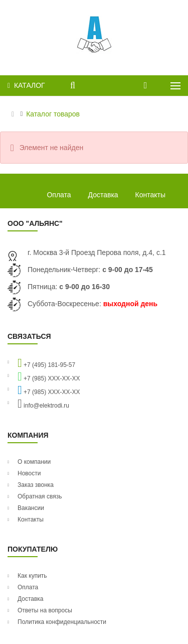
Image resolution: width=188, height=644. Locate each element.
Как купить (32, 576)
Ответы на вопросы (45, 610)
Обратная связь (40, 496)
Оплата (59, 195)
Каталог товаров (53, 114)
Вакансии (31, 508)
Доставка (103, 195)
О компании (34, 462)
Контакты (150, 195)
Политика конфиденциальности (62, 622)
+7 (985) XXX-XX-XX (49, 376)
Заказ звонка (36, 485)
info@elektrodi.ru (43, 404)
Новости (29, 473)
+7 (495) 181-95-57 (46, 363)
